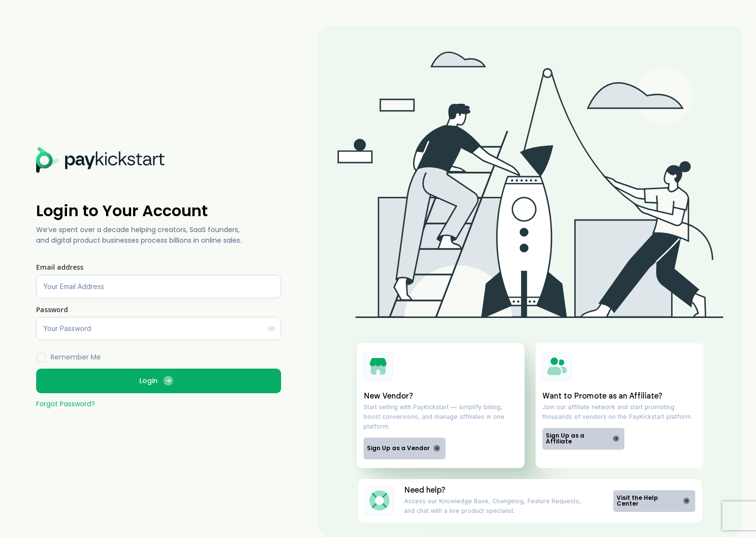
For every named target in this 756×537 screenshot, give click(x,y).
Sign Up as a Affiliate (583, 438)
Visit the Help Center (654, 501)
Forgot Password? (66, 404)
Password (52, 310)
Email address (60, 267)
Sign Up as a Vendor (404, 448)
